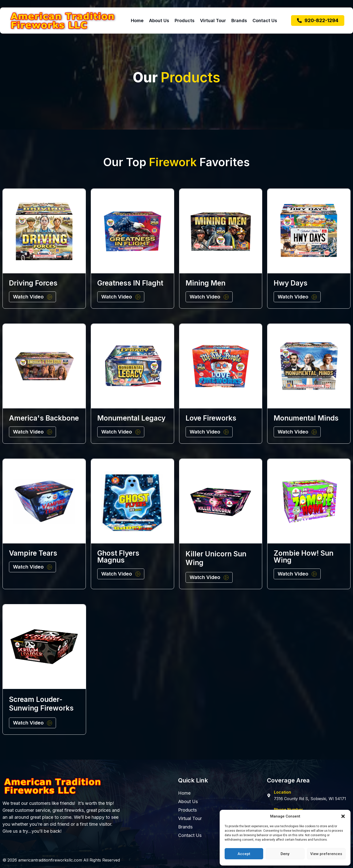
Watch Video (28, 297)
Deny (285, 854)
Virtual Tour (213, 21)
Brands (239, 21)
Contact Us (265, 21)
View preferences (326, 854)
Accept (244, 854)
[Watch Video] (50, 297)
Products (185, 21)
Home (137, 21)
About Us (159, 21)
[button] (343, 816)
